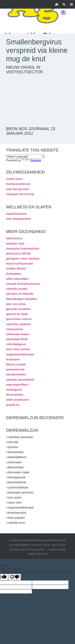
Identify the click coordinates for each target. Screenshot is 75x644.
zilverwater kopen (18, 334)
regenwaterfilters (17, 385)
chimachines (14, 329)
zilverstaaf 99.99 (17, 339)
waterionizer (14, 238)
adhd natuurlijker (17, 279)
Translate (31, 160)
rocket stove (14, 179)
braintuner (13, 359)
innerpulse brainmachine (23, 249)
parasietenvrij (15, 369)
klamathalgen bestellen (21, 299)
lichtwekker (14, 274)
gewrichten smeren (19, 319)
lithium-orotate (16, 364)
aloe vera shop (16, 304)
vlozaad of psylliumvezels (23, 284)
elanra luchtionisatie (19, 264)
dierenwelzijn (15, 395)
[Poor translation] (15, 577)
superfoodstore (16, 214)
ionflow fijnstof (16, 269)
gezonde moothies (18, 309)
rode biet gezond (17, 189)
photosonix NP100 (18, 254)
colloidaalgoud (16, 344)
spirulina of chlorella (20, 294)
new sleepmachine (18, 219)
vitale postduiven (17, 400)
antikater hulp (15, 244)
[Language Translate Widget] (25, 156)
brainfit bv (13, 405)
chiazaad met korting (20, 194)
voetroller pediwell (18, 324)
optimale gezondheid (20, 380)
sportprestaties (16, 374)
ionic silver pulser (18, 349)
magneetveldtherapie (20, 354)
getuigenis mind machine (23, 259)
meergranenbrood (18, 184)
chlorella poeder (17, 289)
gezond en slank (17, 314)
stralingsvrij (14, 390)
